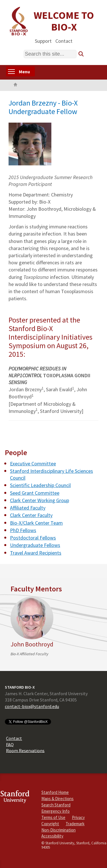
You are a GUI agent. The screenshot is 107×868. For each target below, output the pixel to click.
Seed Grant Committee (35, 493)
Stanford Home (55, 792)
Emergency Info (55, 811)
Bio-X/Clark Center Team (36, 523)
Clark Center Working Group (40, 500)
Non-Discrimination (58, 830)
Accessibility (52, 836)
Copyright (50, 824)
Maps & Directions (57, 799)
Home (15, 85)
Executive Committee (33, 464)
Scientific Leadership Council (40, 485)
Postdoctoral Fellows (33, 538)
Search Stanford (56, 805)
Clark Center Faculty (31, 515)
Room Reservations (25, 750)
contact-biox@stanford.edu (32, 706)
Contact (64, 41)
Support (43, 41)
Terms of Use (53, 817)
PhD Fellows (23, 530)
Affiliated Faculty (28, 508)
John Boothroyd (32, 644)
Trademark (75, 824)
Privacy (78, 817)
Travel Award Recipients (36, 553)
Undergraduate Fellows (35, 545)
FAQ (10, 744)
